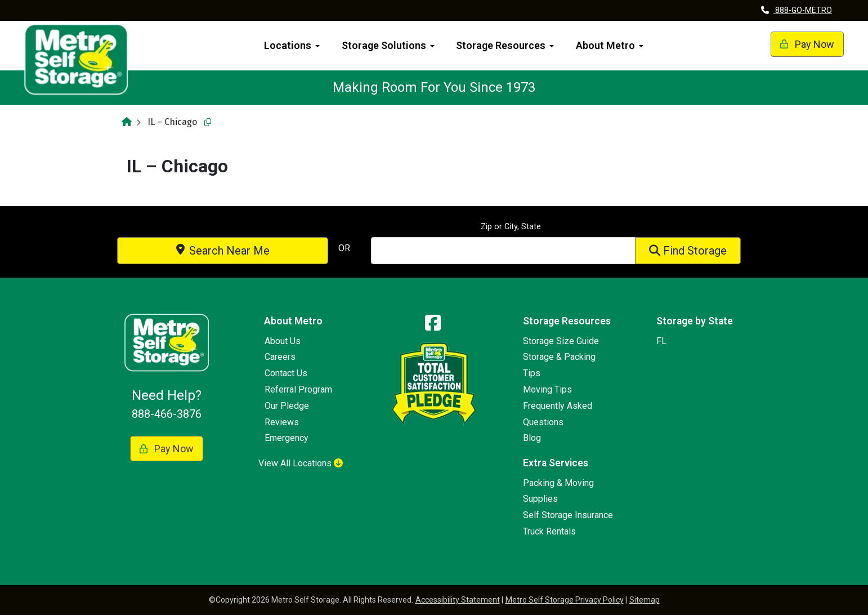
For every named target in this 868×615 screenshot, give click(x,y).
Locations (288, 45)
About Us (283, 341)
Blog (532, 438)
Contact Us (286, 373)
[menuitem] (292, 44)
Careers (280, 357)
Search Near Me (223, 251)
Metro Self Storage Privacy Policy (565, 600)
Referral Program (298, 389)
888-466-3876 (167, 414)
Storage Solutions (384, 45)
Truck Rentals (549, 531)
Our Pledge (287, 406)
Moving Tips (547, 389)
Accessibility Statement (458, 600)
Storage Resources (501, 45)
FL (661, 341)
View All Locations (301, 463)
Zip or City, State (511, 227)
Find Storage (688, 251)
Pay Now (795, 44)
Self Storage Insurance (568, 515)
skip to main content (6, 0)
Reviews (282, 422)
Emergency (287, 438)
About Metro (605, 45)
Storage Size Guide (561, 341)
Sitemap (645, 600)
